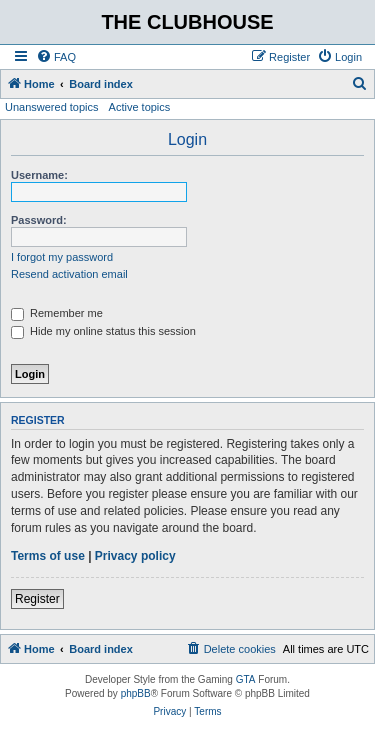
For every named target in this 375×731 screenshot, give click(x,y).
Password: (39, 220)
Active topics (140, 107)
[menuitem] (56, 57)
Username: (39, 175)
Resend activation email (69, 274)
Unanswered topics (52, 107)
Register (37, 599)
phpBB (136, 693)
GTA (246, 679)
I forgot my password (62, 257)
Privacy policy (135, 556)
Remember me (57, 313)
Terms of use (48, 556)
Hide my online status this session (103, 331)
